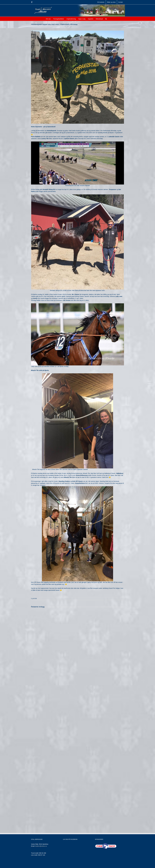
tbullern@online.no (41, 846)
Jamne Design (63, 865)
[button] (106, 19)
